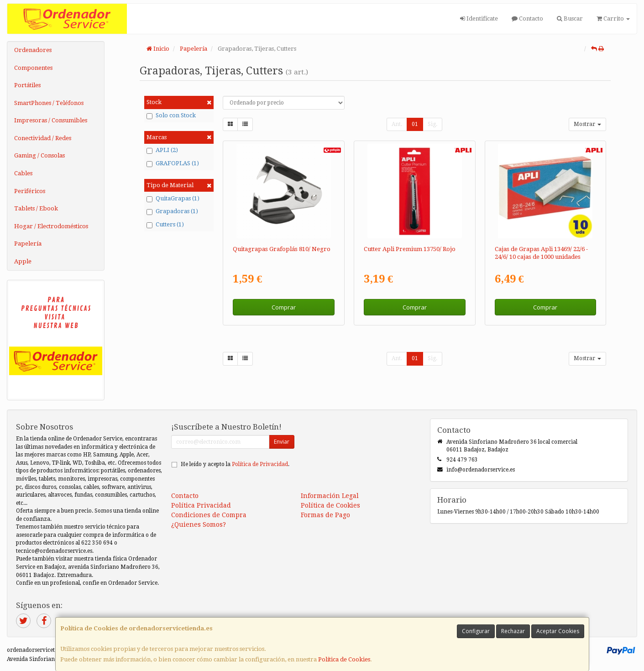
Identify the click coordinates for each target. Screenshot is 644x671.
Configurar (476, 631)
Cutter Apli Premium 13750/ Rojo (410, 249)
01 (415, 124)
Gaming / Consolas (39, 155)
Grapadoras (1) (172, 211)
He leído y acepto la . (235, 464)
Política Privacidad (201, 505)
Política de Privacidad (260, 464)
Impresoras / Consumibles (51, 120)
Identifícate (479, 18)
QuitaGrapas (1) (173, 199)
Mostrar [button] (587, 124)
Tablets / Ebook (36, 208)
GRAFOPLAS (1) (173, 163)
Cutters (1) (165, 225)
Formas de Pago (325, 515)
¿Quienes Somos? (199, 524)
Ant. (397, 124)
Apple (23, 261)
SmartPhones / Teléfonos (49, 103)
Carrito (613, 18)
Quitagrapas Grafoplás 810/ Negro (282, 249)
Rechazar (513, 631)
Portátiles (27, 85)
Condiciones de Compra (209, 515)
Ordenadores (33, 50)
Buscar (570, 18)
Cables (23, 173)
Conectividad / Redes (43, 138)
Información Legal (330, 496)
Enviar (282, 442)
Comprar (284, 307)
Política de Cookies (344, 659)
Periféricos (30, 191)
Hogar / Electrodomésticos (51, 226)
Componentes (33, 68)
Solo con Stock (171, 115)
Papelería (28, 244)
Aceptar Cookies (558, 631)
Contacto (527, 18)
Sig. (432, 124)
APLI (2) (162, 150)
